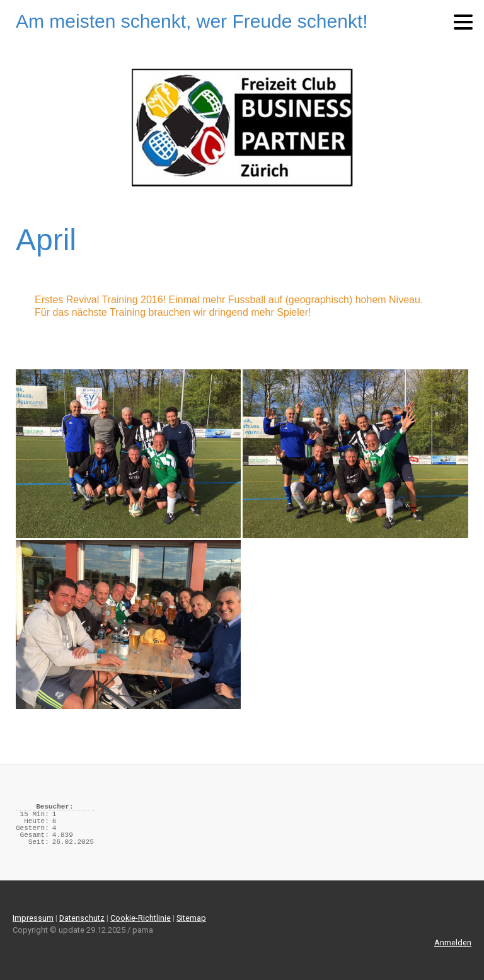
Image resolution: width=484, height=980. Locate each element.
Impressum (33, 918)
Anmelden (453, 943)
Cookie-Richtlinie (141, 918)
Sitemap (191, 918)
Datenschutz (82, 918)
